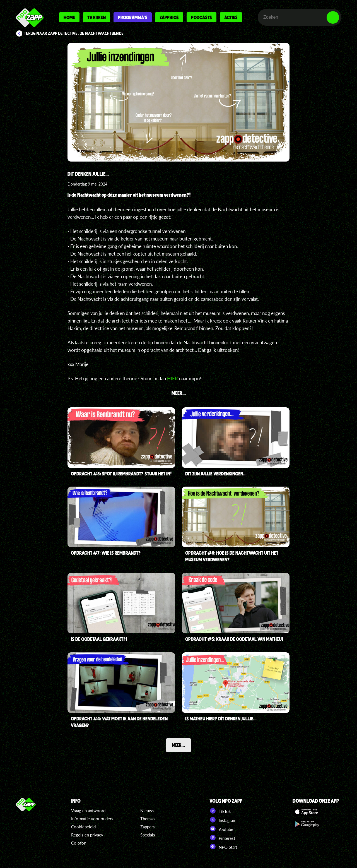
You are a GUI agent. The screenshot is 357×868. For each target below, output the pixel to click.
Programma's (133, 17)
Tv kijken (97, 17)
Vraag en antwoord (88, 811)
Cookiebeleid (83, 827)
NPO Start (223, 847)
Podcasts (202, 17)
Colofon (79, 843)
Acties (231, 17)
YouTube (221, 829)
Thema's (148, 819)
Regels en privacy (87, 835)
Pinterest (222, 838)
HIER (173, 378)
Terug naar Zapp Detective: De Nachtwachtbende (74, 33)
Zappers (148, 827)
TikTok (220, 811)
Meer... (178, 745)
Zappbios (169, 17)
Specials (148, 835)
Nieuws (147, 811)
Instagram (223, 820)
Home (69, 17)
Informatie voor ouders (92, 819)
